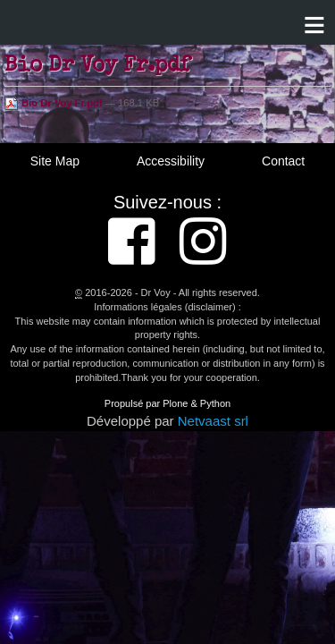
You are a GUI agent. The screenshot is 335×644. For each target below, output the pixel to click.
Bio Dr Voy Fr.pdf (55, 103)
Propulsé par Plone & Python (167, 403)
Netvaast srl (213, 421)
